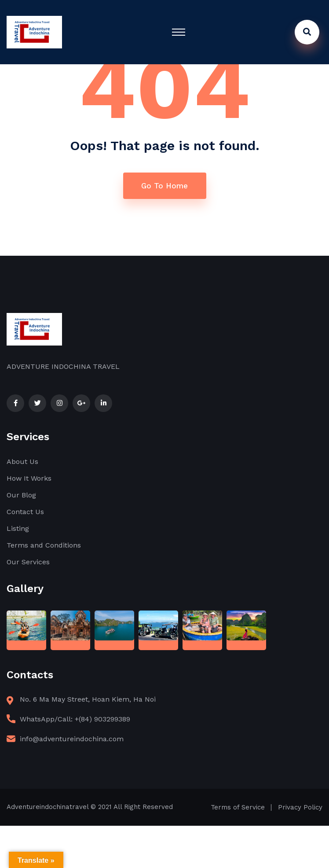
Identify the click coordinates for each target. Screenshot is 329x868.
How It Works (29, 478)
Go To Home (164, 186)
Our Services (28, 562)
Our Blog (21, 495)
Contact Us (25, 512)
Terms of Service (238, 807)
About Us (22, 462)
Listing (18, 528)
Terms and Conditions (44, 545)
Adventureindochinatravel (48, 807)
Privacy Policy (300, 807)
